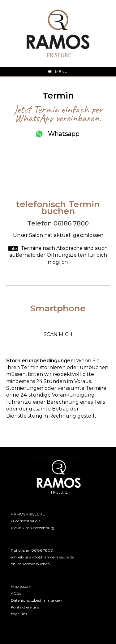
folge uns (19, 614)
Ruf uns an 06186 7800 (32, 550)
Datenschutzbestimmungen (37, 600)
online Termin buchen (30, 564)
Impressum (21, 586)
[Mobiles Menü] (58, 72)
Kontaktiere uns (25, 607)
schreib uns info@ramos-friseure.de (42, 557)
